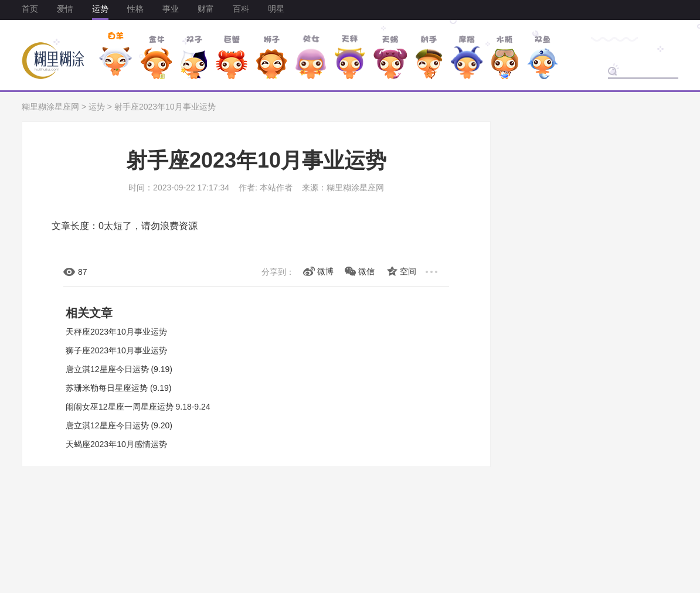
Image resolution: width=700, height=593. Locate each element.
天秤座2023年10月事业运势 (116, 332)
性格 (135, 9)
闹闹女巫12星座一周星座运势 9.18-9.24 (138, 407)
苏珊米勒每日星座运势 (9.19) (118, 388)
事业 (171, 9)
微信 (366, 271)
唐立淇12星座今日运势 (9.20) (119, 425)
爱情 (65, 9)
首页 (30, 9)
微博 (325, 271)
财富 (206, 9)
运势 (100, 9)
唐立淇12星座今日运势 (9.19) (119, 369)
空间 (408, 271)
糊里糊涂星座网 (50, 107)
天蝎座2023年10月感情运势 (116, 444)
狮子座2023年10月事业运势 (116, 350)
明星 (276, 9)
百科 (241, 9)
